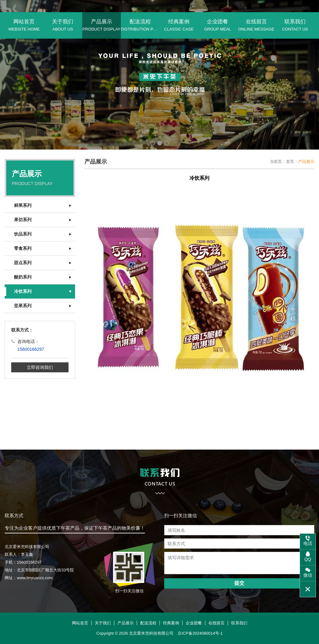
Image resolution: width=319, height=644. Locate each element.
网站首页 (24, 25)
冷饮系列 (23, 291)
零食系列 (23, 248)
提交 (239, 583)
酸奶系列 (23, 277)
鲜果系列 (23, 205)
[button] (152, 143)
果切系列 (23, 220)
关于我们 (63, 25)
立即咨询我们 (40, 367)
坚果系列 (23, 306)
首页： (292, 162)
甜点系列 (23, 263)
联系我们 (295, 25)
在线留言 (256, 25)
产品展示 (102, 25)
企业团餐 (217, 25)
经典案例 (179, 25)
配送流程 (140, 25)
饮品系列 (23, 234)
